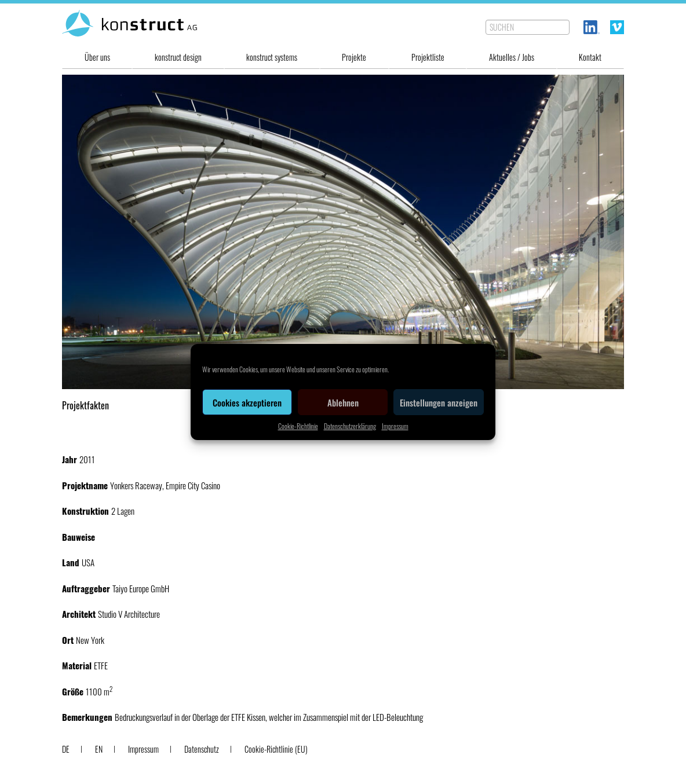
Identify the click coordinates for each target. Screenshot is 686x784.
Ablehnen (343, 402)
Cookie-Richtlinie (298, 426)
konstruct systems (272, 57)
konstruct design (178, 57)
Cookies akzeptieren (247, 402)
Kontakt (590, 57)
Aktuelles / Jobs (512, 57)
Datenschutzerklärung (350, 426)
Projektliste (428, 57)
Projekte (354, 57)
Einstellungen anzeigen (439, 402)
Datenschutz (202, 749)
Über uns (97, 57)
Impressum (395, 426)
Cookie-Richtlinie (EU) (276, 749)
